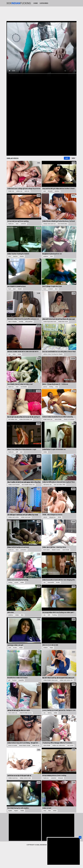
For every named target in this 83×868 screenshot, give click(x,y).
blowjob (50, 191)
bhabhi (22, 256)
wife (49, 615)
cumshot (23, 224)
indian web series (14, 517)
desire (45, 517)
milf (17, 452)
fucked (14, 680)
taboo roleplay (12, 322)
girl (9, 680)
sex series (70, 745)
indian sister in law (25, 778)
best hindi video (63, 224)
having (50, 713)
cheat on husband (69, 419)
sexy (57, 387)
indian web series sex (66, 680)
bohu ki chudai (13, 745)
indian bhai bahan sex (26, 419)
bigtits (10, 811)
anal (45, 191)
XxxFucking (19, 3)
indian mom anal (26, 517)
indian (45, 452)
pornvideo (24, 550)
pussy (45, 387)
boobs (58, 582)
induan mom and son (49, 224)
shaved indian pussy (26, 713)
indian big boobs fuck (50, 322)
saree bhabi (58, 419)
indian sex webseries (59, 745)
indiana (45, 648)
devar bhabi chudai (25, 745)
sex (9, 354)
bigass (16, 811)
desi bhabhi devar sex (28, 485)
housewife (51, 582)
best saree (47, 550)
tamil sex (11, 387)
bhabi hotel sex (48, 419)
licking (51, 387)
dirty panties (29, 322)
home (19, 354)
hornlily (21, 322)
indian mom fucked (14, 485)
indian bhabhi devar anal (50, 680)
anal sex (27, 191)
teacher (15, 256)
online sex (19, 191)
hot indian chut (13, 419)
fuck (10, 289)
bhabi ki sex (36, 745)
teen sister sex (13, 713)
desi (10, 256)
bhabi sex (11, 191)
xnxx (17, 387)
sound (16, 582)
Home (36, 3)
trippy (51, 648)
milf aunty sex (47, 485)
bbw (50, 811)
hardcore (11, 224)
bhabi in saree (56, 550)
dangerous (52, 517)
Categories (44, 3)
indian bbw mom (63, 322)
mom (14, 354)
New (73, 158)
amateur (57, 191)
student (51, 289)
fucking (55, 615)
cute (10, 648)
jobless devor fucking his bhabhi (53, 354)
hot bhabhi (24, 387)
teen (17, 224)
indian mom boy (13, 778)
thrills (59, 517)
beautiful (21, 680)
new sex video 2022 (59, 485)
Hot (67, 158)
